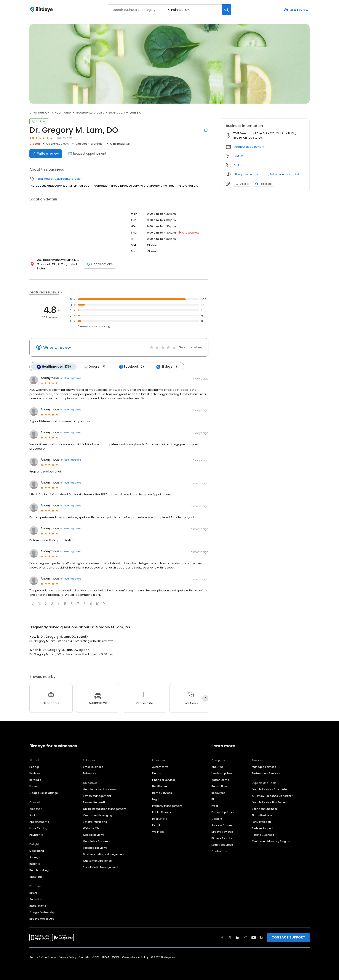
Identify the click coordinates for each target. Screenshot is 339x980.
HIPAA (106, 957)
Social (33, 815)
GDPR (96, 957)
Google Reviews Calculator (270, 789)
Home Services (162, 793)
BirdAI (33, 893)
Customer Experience (97, 861)
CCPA (116, 957)
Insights (35, 864)
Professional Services (266, 773)
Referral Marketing (95, 822)
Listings (34, 767)
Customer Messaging (98, 815)
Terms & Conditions (43, 957)
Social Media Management (101, 867)
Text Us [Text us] (238, 156)
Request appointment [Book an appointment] (87, 154)
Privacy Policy (68, 957)
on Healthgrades (71, 378)
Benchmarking (39, 870)
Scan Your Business (265, 809)
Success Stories (222, 825)
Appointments (39, 822)
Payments (36, 835)
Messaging (37, 851)
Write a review (296, 10)
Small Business (93, 767)
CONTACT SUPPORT (288, 937)
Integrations (38, 906)
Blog (214, 799)
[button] (104, 604)
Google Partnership (42, 912)
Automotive (160, 767)
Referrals (35, 780)
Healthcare (63, 113)
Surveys (35, 857)
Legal (156, 799)
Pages (34, 786)
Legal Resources (222, 845)
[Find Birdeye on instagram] (245, 937)
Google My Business (96, 841)
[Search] (227, 10)
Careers (217, 819)
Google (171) (95, 367)
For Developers (262, 822)
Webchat (36, 809)
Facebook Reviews (95, 848)
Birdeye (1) (167, 367)
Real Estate (160, 819)
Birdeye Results (222, 838)
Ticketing (36, 877)
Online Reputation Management (105, 809)
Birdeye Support (262, 828)
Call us (238, 165)
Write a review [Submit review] (46, 154)
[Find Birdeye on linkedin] (238, 937)
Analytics (36, 899)
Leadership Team (223, 773)
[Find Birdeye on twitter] (230, 937)
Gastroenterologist (90, 113)
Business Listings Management (104, 854)
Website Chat (92, 828)
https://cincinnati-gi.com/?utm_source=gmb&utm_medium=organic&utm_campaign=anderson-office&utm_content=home (268, 174)
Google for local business (100, 789)
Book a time (219, 786)
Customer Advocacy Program (272, 841)
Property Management (167, 806)
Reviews (35, 773)
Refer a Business (263, 835)
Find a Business (262, 815)
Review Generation (96, 802)
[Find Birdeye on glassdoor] (261, 937)
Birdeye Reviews (222, 832)
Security (84, 957)
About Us (217, 767)
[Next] (205, 698)
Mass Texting (38, 828)
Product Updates (223, 812)
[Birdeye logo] (42, 10)
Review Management (97, 796)
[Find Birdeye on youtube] (254, 937)
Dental (157, 773)
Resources (218, 793)
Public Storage (162, 812)
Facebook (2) (131, 367)
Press (215, 806)
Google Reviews (94, 835)
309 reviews (64, 138)
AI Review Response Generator (272, 796)
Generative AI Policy (135, 957)
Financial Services (164, 780)
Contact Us (219, 851)
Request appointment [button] (249, 147)
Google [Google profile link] (242, 184)
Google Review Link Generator (272, 802)
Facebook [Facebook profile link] (263, 184)
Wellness (158, 832)
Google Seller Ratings (44, 793)
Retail (156, 825)
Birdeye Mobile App (42, 919)
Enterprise (90, 773)
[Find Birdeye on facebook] (222, 937)
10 (98, 604)
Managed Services (264, 767)
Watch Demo (220, 780)
